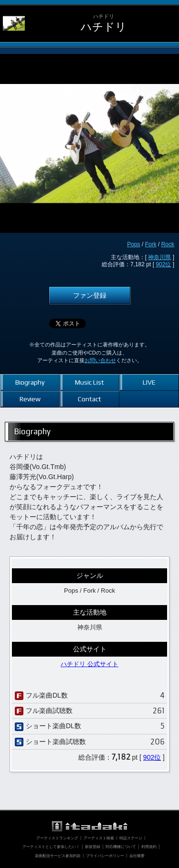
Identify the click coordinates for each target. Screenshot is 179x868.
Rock (168, 244)
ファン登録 (90, 295)
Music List (89, 382)
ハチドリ (104, 27)
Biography (30, 382)
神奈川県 (159, 257)
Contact (89, 399)
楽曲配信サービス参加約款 (58, 856)
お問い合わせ (100, 360)
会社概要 (137, 856)
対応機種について (121, 847)
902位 (163, 264)
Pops (133, 244)
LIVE (149, 382)
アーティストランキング (57, 838)
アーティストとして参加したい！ (51, 847)
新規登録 (93, 847)
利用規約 (149, 847)
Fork (151, 244)
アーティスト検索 (99, 838)
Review (30, 399)
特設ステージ (131, 838)
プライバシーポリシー (105, 856)
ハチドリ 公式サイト (89, 664)
